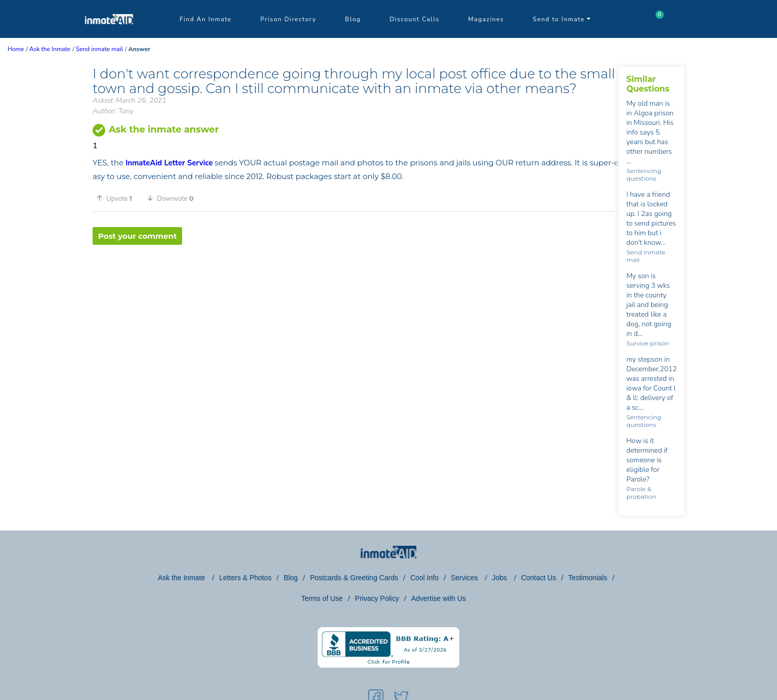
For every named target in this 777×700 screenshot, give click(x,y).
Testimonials (588, 578)
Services (465, 578)
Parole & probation (641, 493)
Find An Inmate (206, 19)
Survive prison (647, 343)
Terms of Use (322, 598)
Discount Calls (414, 19)
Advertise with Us (439, 598)
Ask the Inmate (182, 578)
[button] (118, 198)
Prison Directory (288, 19)
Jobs (500, 578)
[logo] (109, 35)
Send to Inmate (562, 19)
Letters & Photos (245, 578)
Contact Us (538, 578)
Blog (353, 19)
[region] (356, 278)
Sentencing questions (644, 174)
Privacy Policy (377, 598)
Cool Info (424, 578)
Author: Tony (113, 111)
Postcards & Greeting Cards (354, 578)
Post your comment (137, 236)
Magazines (486, 19)
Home (16, 49)
